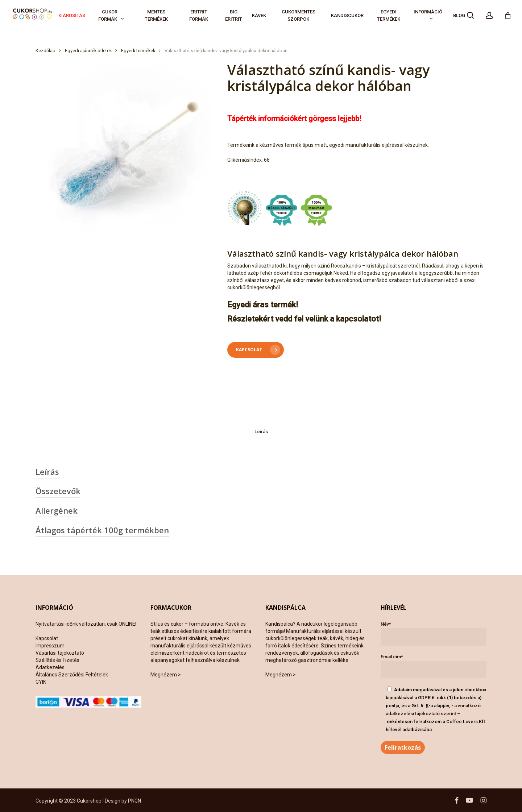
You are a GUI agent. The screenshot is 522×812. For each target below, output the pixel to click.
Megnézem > (166, 675)
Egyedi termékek (138, 51)
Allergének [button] (57, 510)
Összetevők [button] (58, 491)
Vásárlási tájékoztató (60, 653)
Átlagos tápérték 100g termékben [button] (102, 530)
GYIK (41, 682)
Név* (434, 633)
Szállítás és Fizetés (57, 660)
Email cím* (434, 666)
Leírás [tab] (261, 432)
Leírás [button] (47, 472)
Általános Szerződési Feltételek (72, 675)
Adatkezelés (50, 667)
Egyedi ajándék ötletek (88, 51)
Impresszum (50, 646)
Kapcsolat (47, 638)
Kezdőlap (45, 51)
